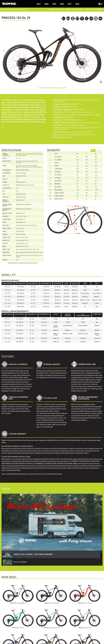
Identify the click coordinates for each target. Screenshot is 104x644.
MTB (3, 10)
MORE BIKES (97, 10)
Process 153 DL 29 (21, 10)
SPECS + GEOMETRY (56, 10)
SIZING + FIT (70, 10)
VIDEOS (88, 10)
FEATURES (80, 10)
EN (100, 4)
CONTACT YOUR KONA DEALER (52, 88)
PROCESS (10, 10)
